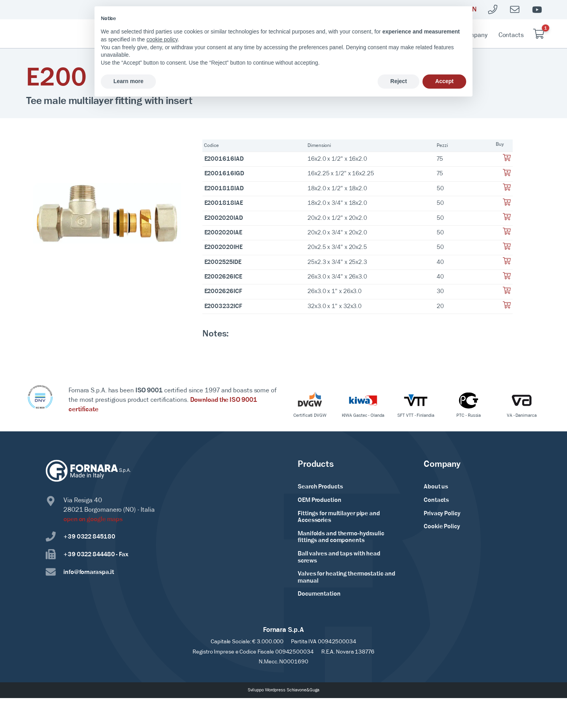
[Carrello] (539, 34)
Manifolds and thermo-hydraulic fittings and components (341, 537)
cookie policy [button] (162, 39)
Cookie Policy (442, 527)
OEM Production (320, 500)
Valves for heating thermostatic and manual (346, 578)
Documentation (319, 594)
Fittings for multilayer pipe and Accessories (339, 517)
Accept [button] (444, 81)
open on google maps (93, 519)
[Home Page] (69, 34)
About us (436, 487)
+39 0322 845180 (81, 537)
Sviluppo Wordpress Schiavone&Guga (284, 690)
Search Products (320, 487)
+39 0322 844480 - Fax (87, 554)
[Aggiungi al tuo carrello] (507, 160)
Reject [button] (398, 81)
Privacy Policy (442, 514)
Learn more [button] (128, 81)
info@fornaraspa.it (80, 572)
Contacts (511, 35)
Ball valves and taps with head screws (339, 557)
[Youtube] (537, 10)
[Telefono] (493, 10)
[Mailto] (515, 10)
